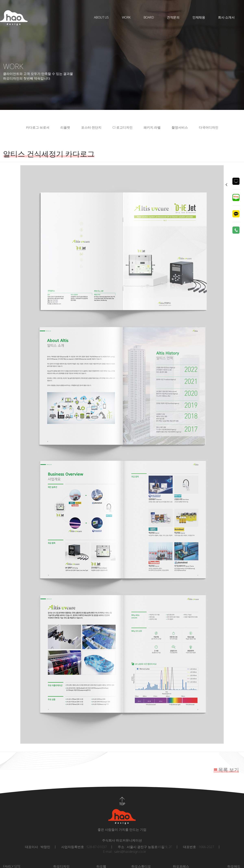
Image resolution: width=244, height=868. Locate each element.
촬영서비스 (180, 127)
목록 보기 (229, 770)
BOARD (149, 17)
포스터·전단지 (91, 127)
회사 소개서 (226, 17)
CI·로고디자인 (123, 127)
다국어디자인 (209, 127)
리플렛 (65, 127)
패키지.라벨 (152, 127)
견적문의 (173, 17)
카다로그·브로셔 (38, 127)
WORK (126, 17)
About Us (101, 17)
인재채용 (199, 17)
